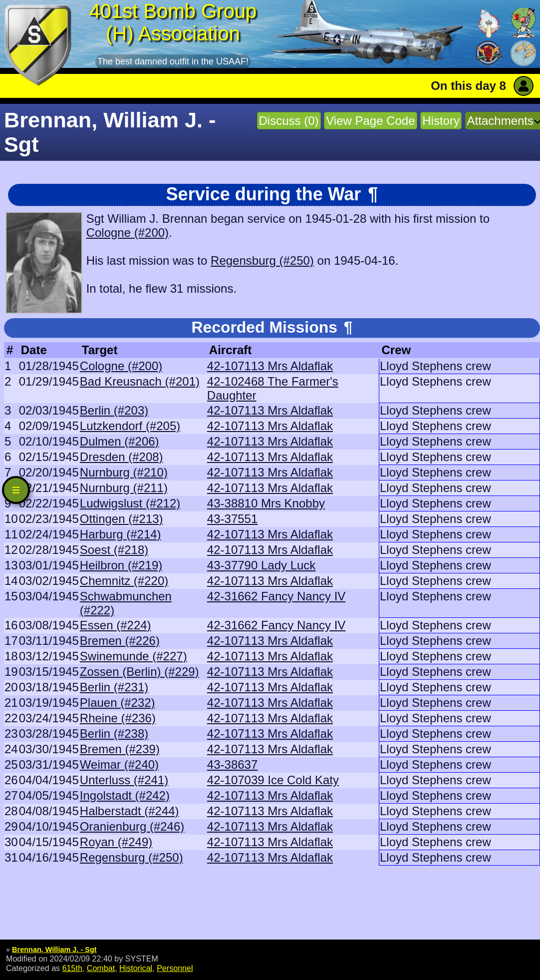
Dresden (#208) (122, 457)
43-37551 (232, 519)
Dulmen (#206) (120, 441)
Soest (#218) (114, 550)
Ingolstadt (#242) (125, 795)
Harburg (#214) (121, 534)
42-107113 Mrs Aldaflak (270, 366)
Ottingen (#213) (122, 519)
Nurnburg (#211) (124, 488)
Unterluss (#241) (124, 780)
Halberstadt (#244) (130, 811)
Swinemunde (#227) (134, 656)
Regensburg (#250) (262, 260)
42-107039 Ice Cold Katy (273, 780)
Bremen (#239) (120, 749)
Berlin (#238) (114, 734)
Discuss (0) (289, 121)
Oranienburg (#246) (132, 826)
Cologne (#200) (128, 233)
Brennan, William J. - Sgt (54, 950)
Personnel (175, 968)
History (441, 121)
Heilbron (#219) (121, 565)
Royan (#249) (116, 842)
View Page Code (370, 121)
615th (72, 968)
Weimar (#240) (119, 764)
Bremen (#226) (120, 641)
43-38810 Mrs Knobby (266, 503)
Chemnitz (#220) (124, 581)
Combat (101, 968)
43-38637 (232, 764)
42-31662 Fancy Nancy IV (276, 596)
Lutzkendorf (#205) (130, 426)
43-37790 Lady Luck (262, 565)
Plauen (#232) (118, 703)
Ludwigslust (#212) (130, 503)
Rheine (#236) (118, 718)
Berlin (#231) (114, 687)
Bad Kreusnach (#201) (140, 381)
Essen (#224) (116, 625)
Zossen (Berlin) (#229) (139, 672)
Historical (136, 968)
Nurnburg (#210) (124, 472)
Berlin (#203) (114, 410)
